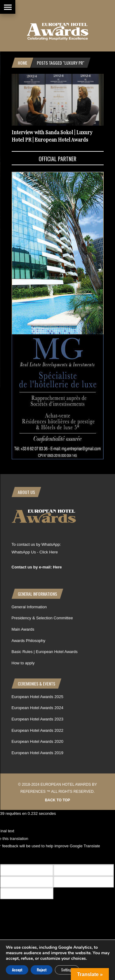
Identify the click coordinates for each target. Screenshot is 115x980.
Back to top (57, 800)
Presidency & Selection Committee (42, 618)
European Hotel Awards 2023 (38, 719)
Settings (67, 970)
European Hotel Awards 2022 (38, 730)
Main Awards (23, 629)
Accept (17, 970)
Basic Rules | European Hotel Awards (45, 652)
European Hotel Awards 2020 (38, 741)
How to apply (23, 663)
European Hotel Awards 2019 (38, 753)
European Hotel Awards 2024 (38, 708)
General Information (29, 607)
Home (23, 63)
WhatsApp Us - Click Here (35, 552)
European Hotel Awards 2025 (38, 697)
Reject (42, 970)
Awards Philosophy (29, 641)
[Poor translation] (41, 857)
